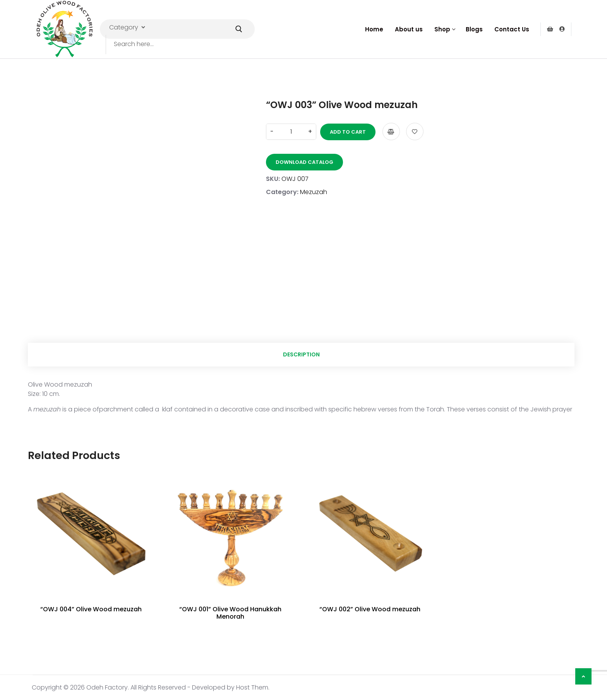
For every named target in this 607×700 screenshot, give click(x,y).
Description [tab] (301, 354)
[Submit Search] (239, 29)
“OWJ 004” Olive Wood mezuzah (91, 609)
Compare (391, 132)
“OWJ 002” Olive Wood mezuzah (370, 609)
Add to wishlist (415, 132)
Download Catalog (304, 162)
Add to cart (348, 132)
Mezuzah (314, 192)
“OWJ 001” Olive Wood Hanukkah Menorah (230, 613)
